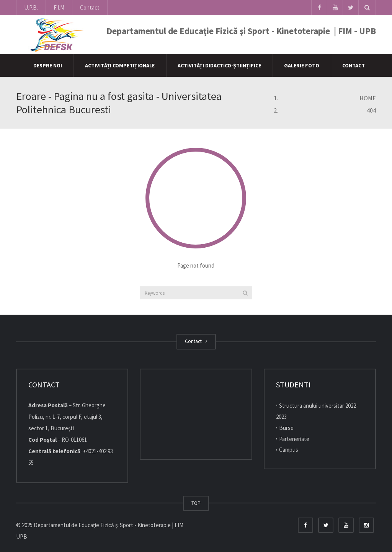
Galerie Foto (302, 65)
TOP (196, 503)
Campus (289, 450)
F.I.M (59, 7)
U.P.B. (31, 7)
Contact (90, 7)
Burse (286, 428)
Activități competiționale (120, 65)
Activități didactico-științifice (219, 65)
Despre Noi (48, 65)
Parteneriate (294, 438)
